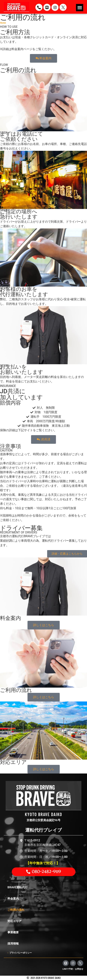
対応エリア (14, 921)
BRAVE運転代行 (17, 887)
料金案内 (13, 899)
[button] (80, 8)
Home (3, 23)
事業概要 (13, 932)
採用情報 (13, 944)
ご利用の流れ (16, 910)
